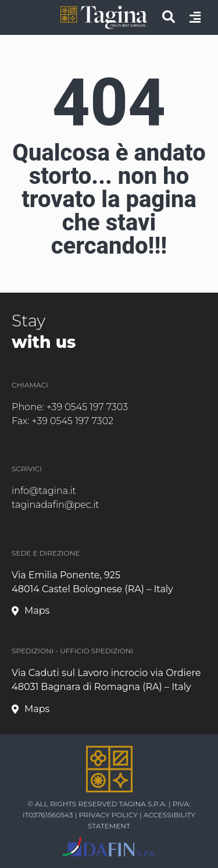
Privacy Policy (108, 815)
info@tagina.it (44, 491)
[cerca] (169, 17)
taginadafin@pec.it (56, 505)
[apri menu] (195, 17)
